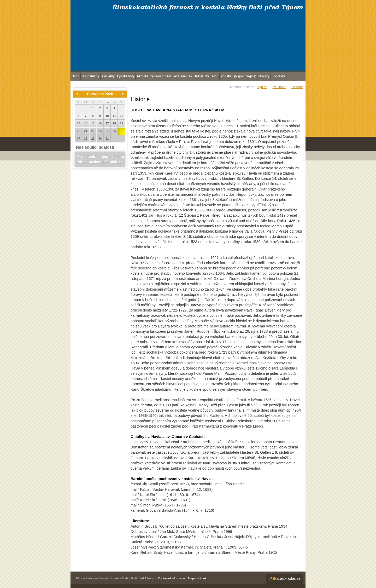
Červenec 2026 (100, 94)
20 (79, 131)
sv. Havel (279, 87)
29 (93, 139)
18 (114, 123)
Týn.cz (262, 87)
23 (100, 131)
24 (107, 131)
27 (79, 139)
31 (107, 139)
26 (121, 131)
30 (100, 139)
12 (121, 116)
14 (86, 123)
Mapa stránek (197, 578)
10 (107, 116)
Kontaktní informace (172, 578)
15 (93, 123)
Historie (297, 87)
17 (107, 123)
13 (79, 123)
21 (86, 131)
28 (86, 139)
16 (100, 123)
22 (93, 131)
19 (121, 123)
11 (114, 116)
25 (114, 131)
